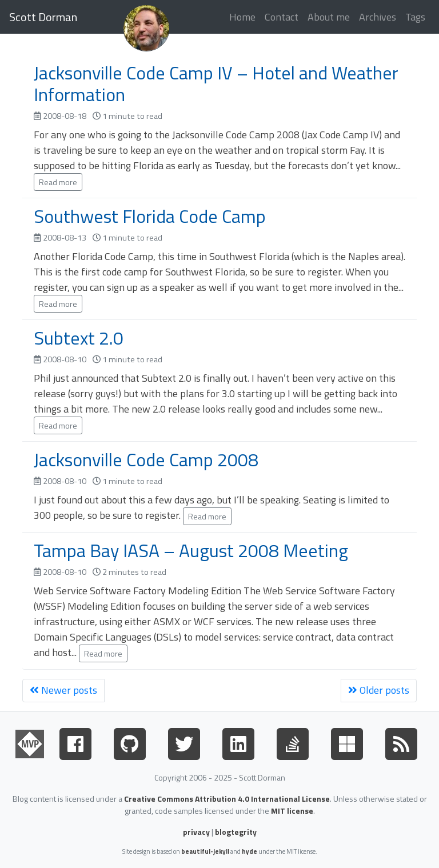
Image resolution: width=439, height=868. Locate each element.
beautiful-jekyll (205, 851)
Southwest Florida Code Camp (150, 216)
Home (242, 17)
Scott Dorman (43, 17)
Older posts (379, 690)
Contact (282, 17)
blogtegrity (236, 832)
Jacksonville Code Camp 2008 (146, 459)
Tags (415, 17)
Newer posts (63, 690)
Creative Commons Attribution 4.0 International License (227, 799)
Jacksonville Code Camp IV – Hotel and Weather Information (216, 83)
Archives (378, 17)
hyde (250, 851)
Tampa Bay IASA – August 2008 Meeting (191, 550)
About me (329, 17)
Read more (58, 182)
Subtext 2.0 (79, 338)
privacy (196, 832)
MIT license (292, 811)
